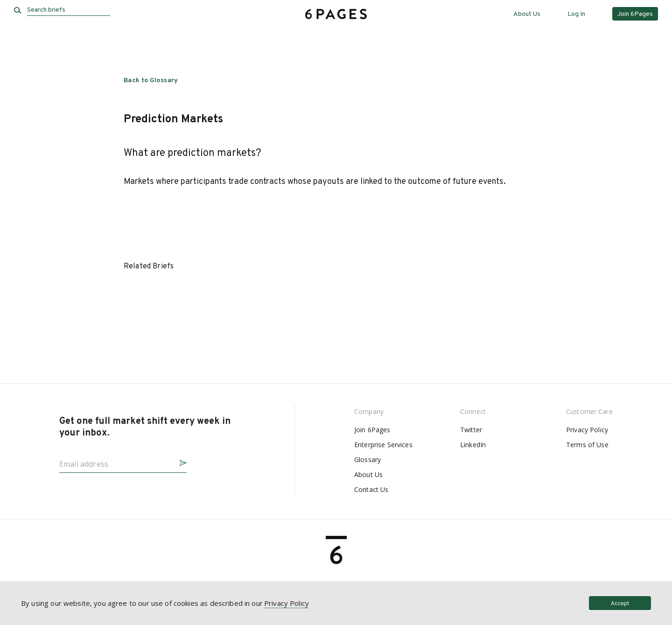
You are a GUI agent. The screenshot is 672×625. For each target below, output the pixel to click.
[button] (179, 461)
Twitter (471, 430)
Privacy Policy (587, 430)
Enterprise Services (383, 445)
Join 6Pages (372, 430)
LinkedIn (473, 445)
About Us (527, 14)
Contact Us (371, 489)
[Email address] (115, 461)
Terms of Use (587, 445)
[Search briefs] (69, 10)
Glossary (367, 460)
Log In (576, 14)
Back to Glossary (151, 81)
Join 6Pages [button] (635, 14)
